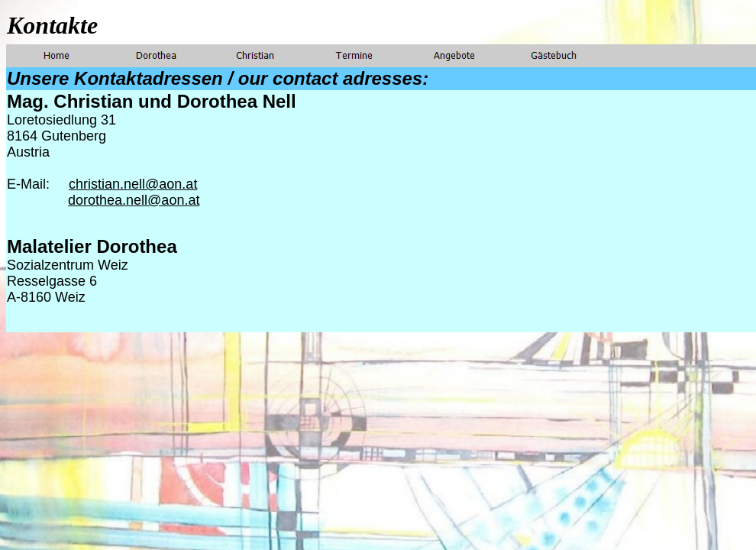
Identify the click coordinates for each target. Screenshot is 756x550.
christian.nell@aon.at (133, 184)
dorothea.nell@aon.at (134, 200)
